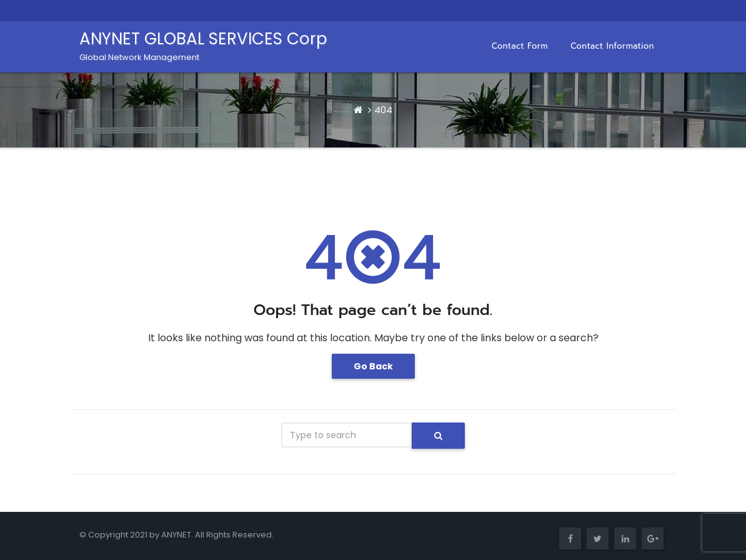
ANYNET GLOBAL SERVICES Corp (203, 45)
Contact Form (520, 46)
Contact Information (612, 46)
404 (383, 110)
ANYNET (176, 535)
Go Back (373, 366)
